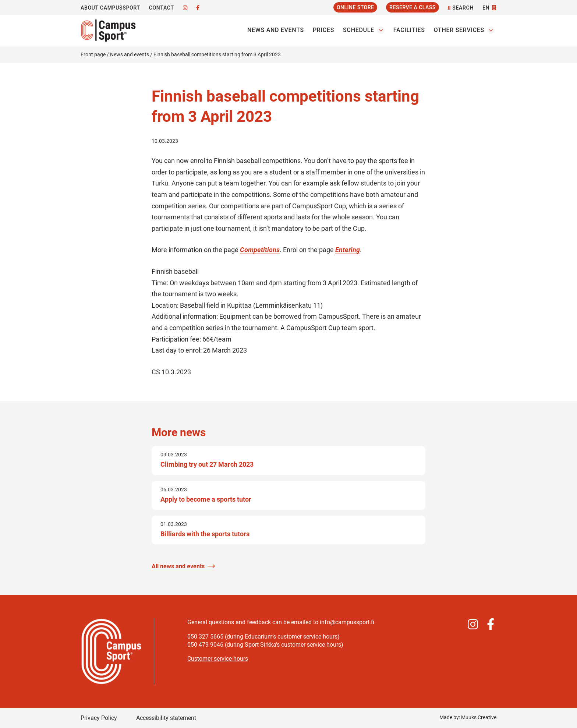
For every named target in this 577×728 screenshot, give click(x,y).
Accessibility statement (166, 718)
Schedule (359, 30)
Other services (459, 30)
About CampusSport (110, 8)
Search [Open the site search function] (461, 8)
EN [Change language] (486, 8)
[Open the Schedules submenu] (381, 30)
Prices (323, 30)
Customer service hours (218, 659)
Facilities (409, 30)
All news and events (178, 566)
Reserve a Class (412, 7)
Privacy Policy (99, 718)
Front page (93, 54)
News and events (276, 30)
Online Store (355, 7)
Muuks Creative (479, 717)
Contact (162, 8)
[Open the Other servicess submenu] (491, 30)
